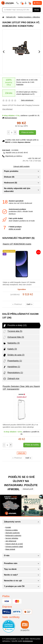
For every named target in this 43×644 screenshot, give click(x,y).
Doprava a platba (12, 530)
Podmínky (20, 84)
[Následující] (39, 52)
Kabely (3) (10, 349)
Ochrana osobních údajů (14, 546)
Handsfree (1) (11, 367)
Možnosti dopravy (10, 118)
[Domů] (3, 17)
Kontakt (8, 527)
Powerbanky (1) (12, 361)
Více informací (7, 109)
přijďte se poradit (15, 229)
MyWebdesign (28, 641)
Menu (37, 3)
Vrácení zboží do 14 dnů (14, 544)
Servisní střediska (12, 538)
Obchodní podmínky (13, 533)
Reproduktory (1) (13, 373)
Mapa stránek (10, 549)
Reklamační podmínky (13, 535)
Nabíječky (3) (11, 343)
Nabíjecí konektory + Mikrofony (29, 17)
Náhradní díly (11, 17)
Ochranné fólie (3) (13, 337)
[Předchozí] (4, 52)
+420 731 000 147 (32, 159)
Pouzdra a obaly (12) (15, 325)
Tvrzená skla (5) (13, 331)
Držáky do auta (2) (14, 355)
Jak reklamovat (11, 541)
